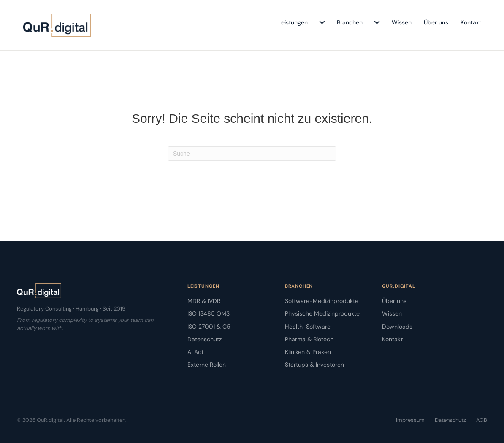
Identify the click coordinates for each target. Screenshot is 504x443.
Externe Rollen (207, 365)
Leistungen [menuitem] (293, 22)
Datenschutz (205, 339)
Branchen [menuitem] (350, 22)
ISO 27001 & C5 (209, 327)
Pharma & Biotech (309, 339)
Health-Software (308, 327)
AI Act (195, 352)
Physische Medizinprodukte (322, 313)
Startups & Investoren (314, 365)
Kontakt (392, 339)
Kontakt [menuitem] (471, 22)
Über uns (394, 301)
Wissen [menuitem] (402, 22)
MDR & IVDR (204, 301)
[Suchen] (252, 154)
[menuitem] (322, 22)
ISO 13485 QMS (209, 313)
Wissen (392, 313)
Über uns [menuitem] (436, 22)
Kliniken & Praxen (308, 352)
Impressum (410, 420)
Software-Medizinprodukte (322, 301)
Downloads (397, 327)
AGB (482, 420)
